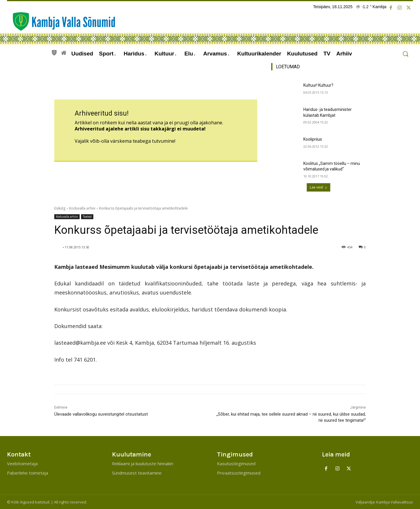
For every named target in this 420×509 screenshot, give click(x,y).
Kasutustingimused (236, 463)
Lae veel (318, 187)
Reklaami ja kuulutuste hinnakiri (143, 463)
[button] (405, 54)
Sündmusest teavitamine (137, 473)
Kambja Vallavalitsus (395, 502)
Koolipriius (313, 139)
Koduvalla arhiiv (82, 208)
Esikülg (60, 208)
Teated (87, 217)
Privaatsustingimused (239, 473)
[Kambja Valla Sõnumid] (61, 21)
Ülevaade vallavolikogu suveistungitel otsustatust (101, 414)
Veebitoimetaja (22, 463)
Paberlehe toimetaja (28, 473)
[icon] (54, 52)
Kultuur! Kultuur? (318, 85)
